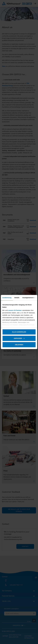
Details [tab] (17, 298)
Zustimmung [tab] (7, 298)
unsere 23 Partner (15, 310)
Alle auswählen (19, 332)
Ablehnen (19, 345)
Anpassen (19, 338)
